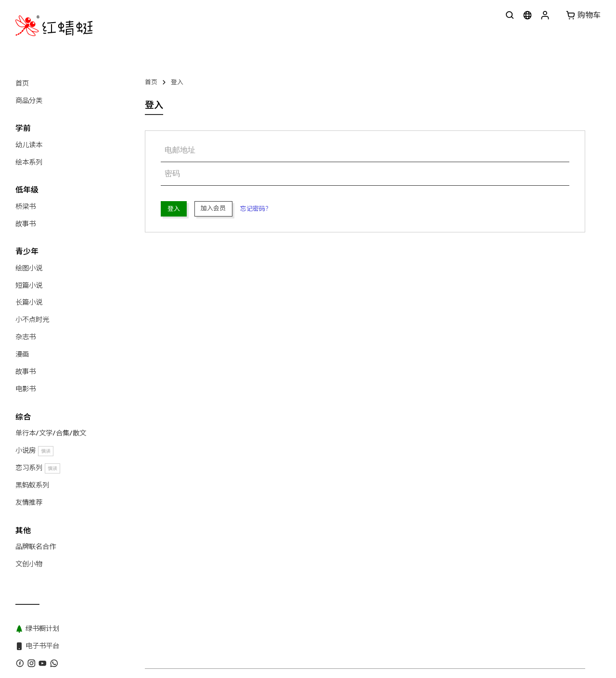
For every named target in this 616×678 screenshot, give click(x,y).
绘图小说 (29, 268)
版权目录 (273, 435)
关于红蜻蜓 (160, 435)
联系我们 (198, 435)
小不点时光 (32, 320)
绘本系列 (29, 162)
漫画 (22, 354)
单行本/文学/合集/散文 (51, 433)
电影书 (26, 389)
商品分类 (29, 101)
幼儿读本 (29, 145)
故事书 (26, 224)
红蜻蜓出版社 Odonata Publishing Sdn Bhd (229, 452)
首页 (22, 83)
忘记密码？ (256, 209)
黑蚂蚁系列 (32, 485)
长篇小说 (29, 302)
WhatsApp (236, 435)
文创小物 (29, 564)
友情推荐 (29, 502)
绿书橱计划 (352, 435)
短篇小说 (29, 285)
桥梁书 (26, 206)
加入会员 (213, 208)
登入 (177, 82)
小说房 (34, 451)
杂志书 (26, 337)
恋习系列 (38, 468)
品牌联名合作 (36, 547)
